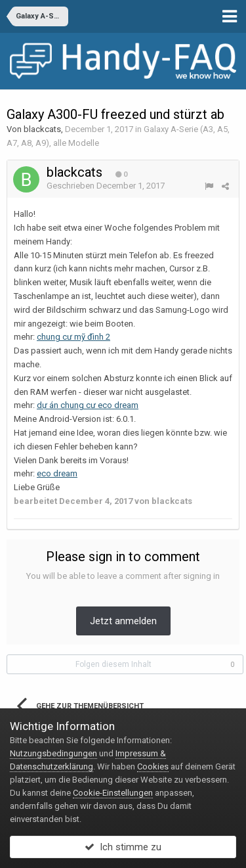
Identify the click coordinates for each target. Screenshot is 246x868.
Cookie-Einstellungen (113, 793)
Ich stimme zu (123, 847)
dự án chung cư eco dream (88, 405)
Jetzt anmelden (123, 621)
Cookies (153, 766)
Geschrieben (106, 186)
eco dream (57, 473)
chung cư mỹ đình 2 (73, 337)
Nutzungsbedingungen (53, 753)
